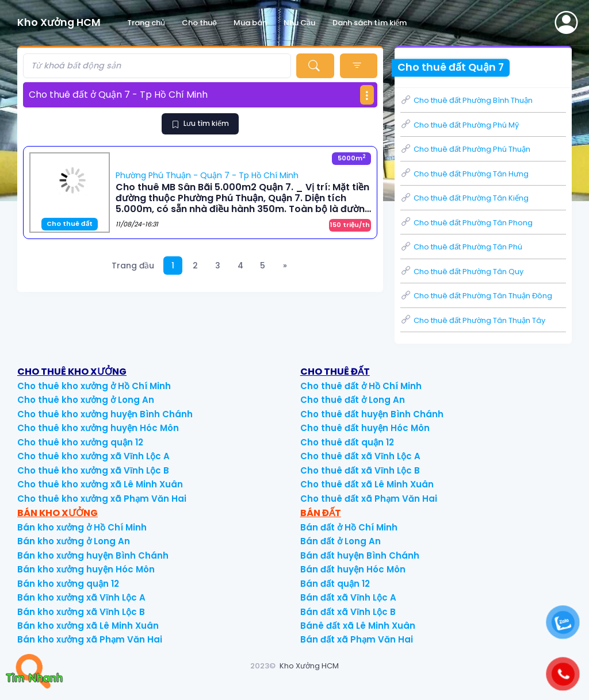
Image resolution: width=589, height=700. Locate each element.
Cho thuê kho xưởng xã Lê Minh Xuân (100, 484)
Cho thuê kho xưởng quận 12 (80, 442)
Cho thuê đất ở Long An (353, 400)
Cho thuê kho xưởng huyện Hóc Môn (98, 428)
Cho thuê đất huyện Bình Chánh (372, 414)
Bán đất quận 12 (335, 584)
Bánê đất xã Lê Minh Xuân (358, 626)
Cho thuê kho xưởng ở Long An (86, 400)
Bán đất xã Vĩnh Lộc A (348, 597)
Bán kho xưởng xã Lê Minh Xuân (88, 626)
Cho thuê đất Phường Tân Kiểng (464, 198)
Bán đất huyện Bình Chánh (360, 555)
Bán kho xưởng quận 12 (68, 584)
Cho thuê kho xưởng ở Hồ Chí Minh (94, 386)
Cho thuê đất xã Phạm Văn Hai (369, 499)
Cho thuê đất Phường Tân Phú (461, 247)
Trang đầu (133, 266)
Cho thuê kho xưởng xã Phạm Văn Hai (102, 499)
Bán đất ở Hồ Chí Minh (349, 527)
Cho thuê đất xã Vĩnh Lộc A (360, 456)
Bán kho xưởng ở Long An (74, 541)
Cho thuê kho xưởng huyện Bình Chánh (105, 414)
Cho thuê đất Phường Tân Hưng (464, 174)
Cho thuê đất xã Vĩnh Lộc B (360, 470)
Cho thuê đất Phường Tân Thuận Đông (476, 296)
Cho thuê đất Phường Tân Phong (466, 223)
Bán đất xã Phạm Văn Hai (357, 639)
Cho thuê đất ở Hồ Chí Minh (361, 386)
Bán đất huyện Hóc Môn (353, 569)
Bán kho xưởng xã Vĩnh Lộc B (81, 612)
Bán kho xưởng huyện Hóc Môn (86, 569)
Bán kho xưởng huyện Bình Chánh (93, 555)
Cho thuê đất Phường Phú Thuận (465, 149)
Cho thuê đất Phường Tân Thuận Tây (473, 320)
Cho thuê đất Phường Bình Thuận (466, 100)
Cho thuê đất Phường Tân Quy (462, 272)
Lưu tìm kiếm (200, 123)
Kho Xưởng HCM (309, 666)
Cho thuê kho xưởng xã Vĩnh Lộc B (93, 470)
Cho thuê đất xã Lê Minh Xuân (367, 484)
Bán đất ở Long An (341, 541)
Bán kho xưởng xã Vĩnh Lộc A (81, 597)
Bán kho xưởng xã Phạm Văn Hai (90, 639)
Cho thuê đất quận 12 (347, 442)
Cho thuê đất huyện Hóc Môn (365, 428)
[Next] (285, 266)
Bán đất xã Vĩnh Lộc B (348, 612)
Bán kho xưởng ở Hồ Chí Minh (82, 527)
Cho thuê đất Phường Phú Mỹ (460, 125)
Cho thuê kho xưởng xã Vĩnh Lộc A (93, 456)
